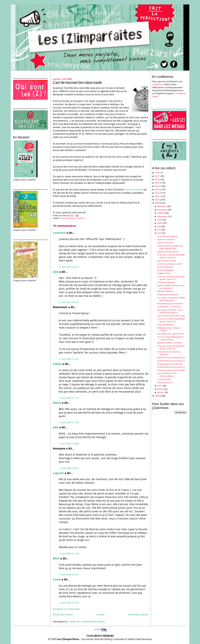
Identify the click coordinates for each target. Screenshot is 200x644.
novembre (162, 210)
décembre (162, 206)
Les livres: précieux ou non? (170, 264)
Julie (56, 272)
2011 (157, 196)
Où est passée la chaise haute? (171, 370)
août (159, 220)
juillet (160, 223)
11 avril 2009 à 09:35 (69, 302)
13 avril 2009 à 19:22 (69, 575)
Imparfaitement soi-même (73, 218)
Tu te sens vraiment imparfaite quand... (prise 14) (171, 320)
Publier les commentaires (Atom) (87, 622)
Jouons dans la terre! (167, 261)
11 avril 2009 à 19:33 (69, 468)
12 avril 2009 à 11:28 (69, 554)
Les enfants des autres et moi (171, 334)
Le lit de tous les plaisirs (168, 295)
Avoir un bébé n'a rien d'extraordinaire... (167, 375)
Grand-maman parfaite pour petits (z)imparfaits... (170, 247)
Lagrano (58, 473)
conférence (158, 84)
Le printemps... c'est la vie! (169, 307)
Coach (57, 579)
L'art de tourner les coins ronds (77, 82)
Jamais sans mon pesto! (168, 252)
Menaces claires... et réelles (170, 343)
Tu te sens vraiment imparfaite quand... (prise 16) (171, 256)
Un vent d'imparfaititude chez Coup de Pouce (170, 338)
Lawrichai (59, 233)
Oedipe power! (164, 273)
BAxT (56, 558)
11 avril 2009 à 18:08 (69, 444)
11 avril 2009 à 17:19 (69, 398)
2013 (157, 189)
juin (159, 226)
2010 (157, 200)
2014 (157, 186)
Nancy (57, 403)
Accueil (101, 615)
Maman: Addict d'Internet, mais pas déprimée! (171, 287)
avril (159, 233)
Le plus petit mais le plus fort (170, 364)
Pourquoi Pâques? (165, 325)
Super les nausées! (166, 239)
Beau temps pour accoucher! (170, 303)
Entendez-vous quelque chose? (171, 358)
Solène (57, 364)
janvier (160, 392)
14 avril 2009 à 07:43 (69, 603)
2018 (157, 173)
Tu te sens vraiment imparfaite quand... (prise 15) (171, 278)
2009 (157, 203)
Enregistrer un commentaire (66, 609)
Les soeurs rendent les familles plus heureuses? (171, 299)
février (160, 389)
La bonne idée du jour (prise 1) (171, 367)
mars (160, 386)
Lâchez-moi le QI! (165, 382)
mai (159, 230)
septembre (162, 216)
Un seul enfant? (164, 379)
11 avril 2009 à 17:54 (69, 422)
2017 (157, 176)
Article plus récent (63, 615)
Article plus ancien (138, 615)
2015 (157, 183)
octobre (161, 213)
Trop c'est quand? (165, 243)
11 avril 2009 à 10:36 (69, 359)
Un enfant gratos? (165, 267)
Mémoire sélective (165, 291)
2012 (157, 193)
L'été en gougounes (166, 282)
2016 (157, 179)
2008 (157, 396)
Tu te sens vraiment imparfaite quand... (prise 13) (171, 347)
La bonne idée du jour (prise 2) (171, 361)
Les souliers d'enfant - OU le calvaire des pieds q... (170, 311)
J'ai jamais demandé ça (167, 236)
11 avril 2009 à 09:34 (69, 267)
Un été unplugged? (166, 270)
